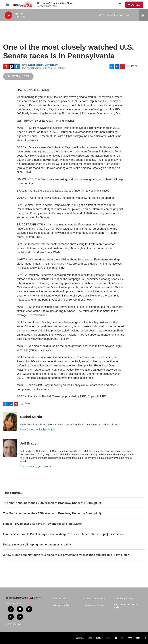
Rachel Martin (35, 65)
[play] (8, 15)
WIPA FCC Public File (94, 605)
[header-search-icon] (120, 5)
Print (134, 66)
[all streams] (143, 15)
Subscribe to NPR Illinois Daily (126, 606)
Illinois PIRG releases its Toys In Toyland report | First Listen (43, 524)
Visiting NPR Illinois (62, 605)
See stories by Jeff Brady (35, 466)
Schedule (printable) (124, 599)
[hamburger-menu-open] (8, 5)
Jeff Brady (51, 65)
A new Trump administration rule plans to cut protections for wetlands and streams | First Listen (66, 555)
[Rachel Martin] (10, 421)
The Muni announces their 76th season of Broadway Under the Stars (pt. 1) (52, 513)
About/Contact (60, 599)
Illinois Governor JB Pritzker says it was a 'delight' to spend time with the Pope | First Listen (63, 534)
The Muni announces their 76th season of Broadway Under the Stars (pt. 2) (52, 503)
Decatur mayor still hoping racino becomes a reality (37, 545)
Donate (136, 5)
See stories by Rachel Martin (38, 429)
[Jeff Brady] (10, 448)
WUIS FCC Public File (94, 599)
